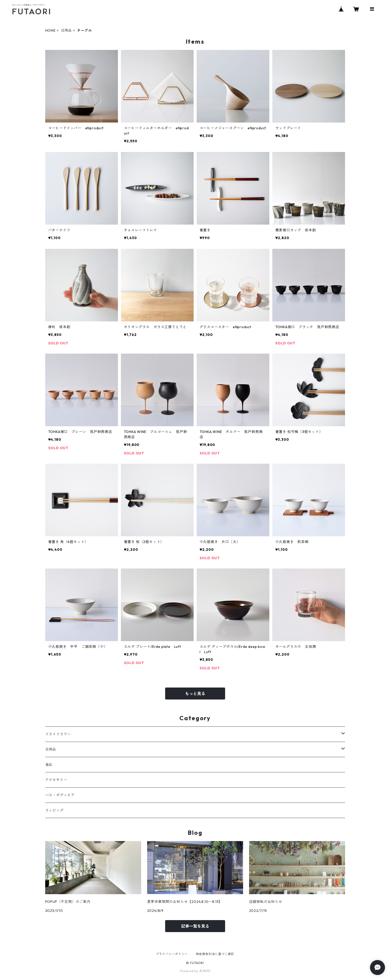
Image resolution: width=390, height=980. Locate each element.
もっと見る (195, 694)
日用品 (66, 30)
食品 (49, 765)
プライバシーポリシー (172, 954)
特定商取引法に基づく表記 (215, 954)
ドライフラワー (58, 734)
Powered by (195, 971)
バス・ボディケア (60, 795)
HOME (50, 30)
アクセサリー (56, 780)
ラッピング (54, 810)
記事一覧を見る (195, 926)
